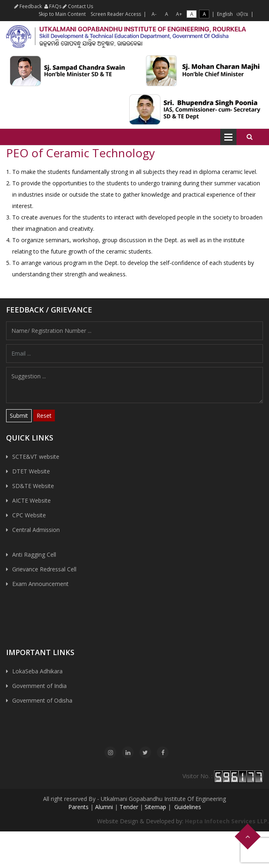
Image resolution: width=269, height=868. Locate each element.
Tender (129, 807)
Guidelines (187, 807)
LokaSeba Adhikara (37, 671)
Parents (78, 807)
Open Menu (228, 137)
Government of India (39, 686)
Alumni (104, 807)
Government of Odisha (42, 700)
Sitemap (155, 807)
